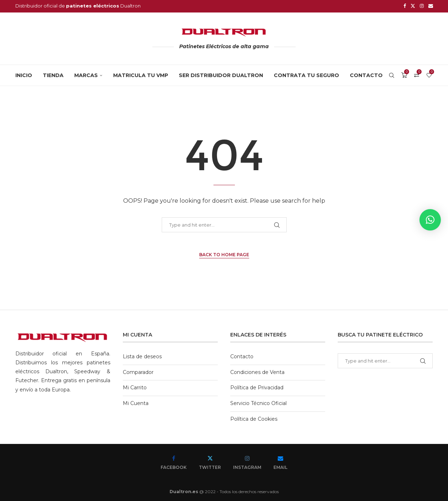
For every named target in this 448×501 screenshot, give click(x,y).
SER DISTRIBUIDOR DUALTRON (221, 74)
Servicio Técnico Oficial (258, 402)
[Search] (392, 74)
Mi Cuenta (136, 402)
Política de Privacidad (257, 386)
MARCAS (86, 74)
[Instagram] (422, 6)
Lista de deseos (142, 355)
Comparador (138, 371)
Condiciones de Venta (257, 371)
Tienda (53, 74)
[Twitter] (413, 6)
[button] (430, 220)
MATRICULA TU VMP (141, 74)
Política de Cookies (254, 418)
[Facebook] (405, 6)
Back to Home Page (224, 254)
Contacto (366, 74)
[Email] (431, 6)
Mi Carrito (135, 386)
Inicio (24, 74)
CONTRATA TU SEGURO (306, 74)
